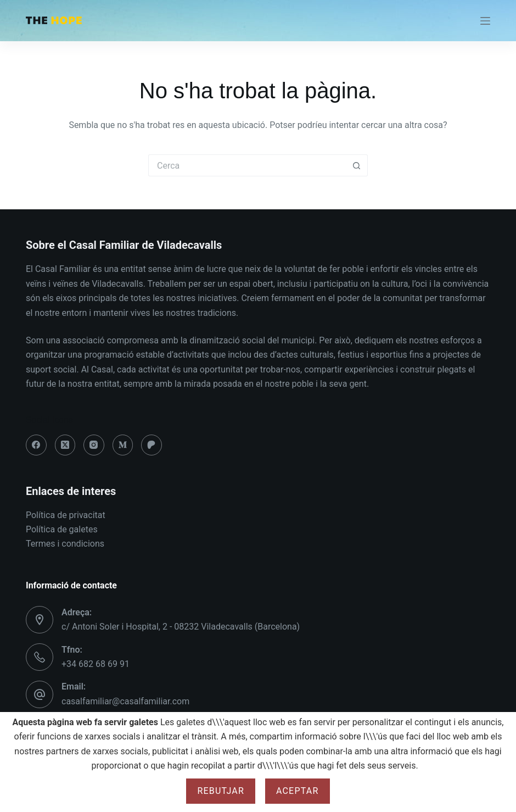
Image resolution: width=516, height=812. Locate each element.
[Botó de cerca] (357, 165)
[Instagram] (94, 445)
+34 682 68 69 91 (96, 664)
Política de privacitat (66, 515)
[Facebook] (36, 445)
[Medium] (123, 445)
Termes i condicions (65, 544)
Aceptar (298, 791)
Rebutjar (221, 791)
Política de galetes (62, 529)
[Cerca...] (247, 165)
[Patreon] (152, 445)
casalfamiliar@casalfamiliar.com (125, 701)
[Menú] (485, 21)
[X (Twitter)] (65, 445)
